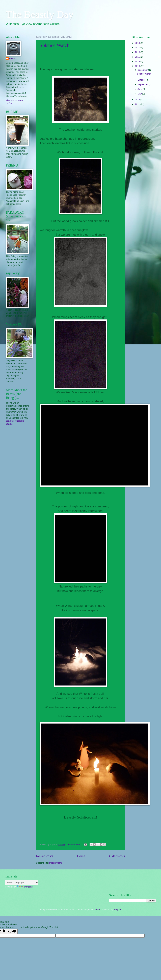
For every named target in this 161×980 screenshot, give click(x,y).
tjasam (97, 910)
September (143, 84)
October (142, 80)
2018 (138, 43)
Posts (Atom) (56, 863)
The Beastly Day (40, 14)
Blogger (117, 910)
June (140, 89)
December (143, 70)
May (140, 94)
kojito (12, 59)
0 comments (74, 844)
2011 (138, 104)
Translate (25, 887)
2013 (138, 66)
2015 (138, 57)
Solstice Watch (55, 45)
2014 (138, 61)
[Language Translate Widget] (22, 883)
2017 (138, 47)
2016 (138, 52)
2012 (138, 100)
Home (81, 856)
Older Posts (117, 856)
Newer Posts (45, 856)
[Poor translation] (12, 931)
